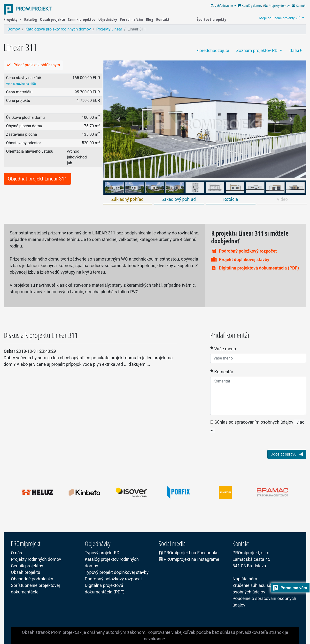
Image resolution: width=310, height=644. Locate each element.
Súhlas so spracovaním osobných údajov (252, 422)
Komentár (222, 371)
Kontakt (299, 6)
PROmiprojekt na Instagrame (189, 559)
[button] (119, 119)
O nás (16, 553)
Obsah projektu (53, 19)
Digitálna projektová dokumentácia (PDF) (255, 268)
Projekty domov (277, 6)
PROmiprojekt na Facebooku (189, 553)
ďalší (296, 50)
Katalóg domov (251, 6)
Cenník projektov (82, 19)
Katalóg (31, 19)
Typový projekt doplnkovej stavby (117, 572)
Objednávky (108, 19)
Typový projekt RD (102, 553)
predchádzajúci (213, 50)
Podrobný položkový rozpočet (244, 251)
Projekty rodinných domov (36, 559)
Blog (150, 19)
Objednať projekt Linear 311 (37, 179)
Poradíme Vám (132, 19)
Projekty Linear (109, 29)
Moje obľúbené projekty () (280, 18)
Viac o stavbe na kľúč (21, 84)
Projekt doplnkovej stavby (240, 259)
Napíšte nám (245, 579)
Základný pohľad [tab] (128, 199)
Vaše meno (223, 348)
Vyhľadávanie (222, 6)
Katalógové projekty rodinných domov (58, 29)
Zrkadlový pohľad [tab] (179, 199)
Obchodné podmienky (32, 579)
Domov (14, 29)
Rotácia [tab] (231, 199)
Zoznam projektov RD (257, 50)
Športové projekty (211, 19)
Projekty (11, 19)
